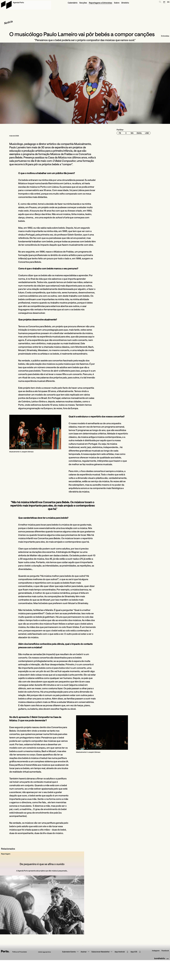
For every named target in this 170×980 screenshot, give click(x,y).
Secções (71, 2)
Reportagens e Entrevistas (87, 2)
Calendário (60, 2)
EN (168, 2)
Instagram (155, 978)
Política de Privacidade (20, 978)
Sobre (102, 2)
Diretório (110, 2)
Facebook (165, 978)
